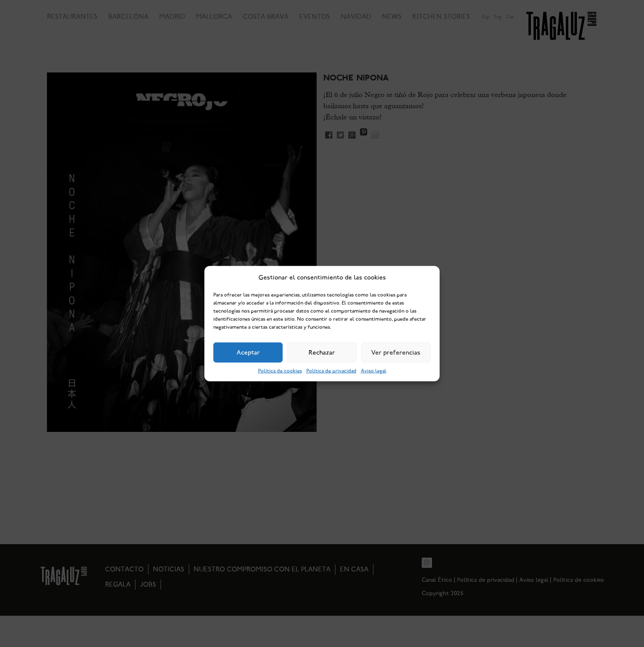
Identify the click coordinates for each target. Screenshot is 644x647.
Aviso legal (374, 371)
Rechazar (322, 352)
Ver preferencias (396, 352)
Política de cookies (280, 371)
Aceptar (248, 352)
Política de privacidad (331, 371)
